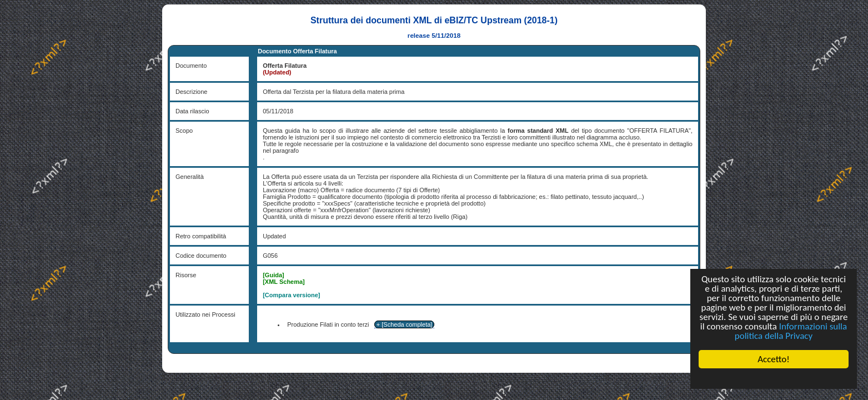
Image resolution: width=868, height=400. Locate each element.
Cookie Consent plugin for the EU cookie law (774, 378)
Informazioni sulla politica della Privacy (791, 331)
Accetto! (774, 359)
